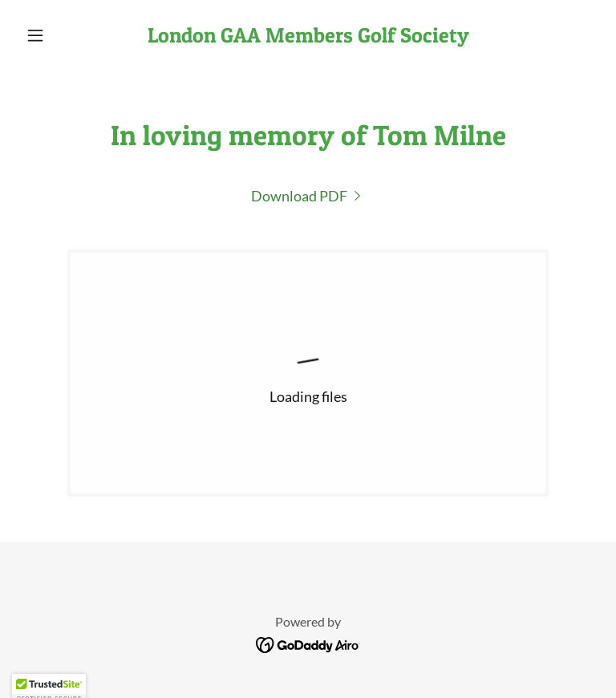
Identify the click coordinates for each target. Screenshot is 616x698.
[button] (63, 35)
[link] (308, 37)
